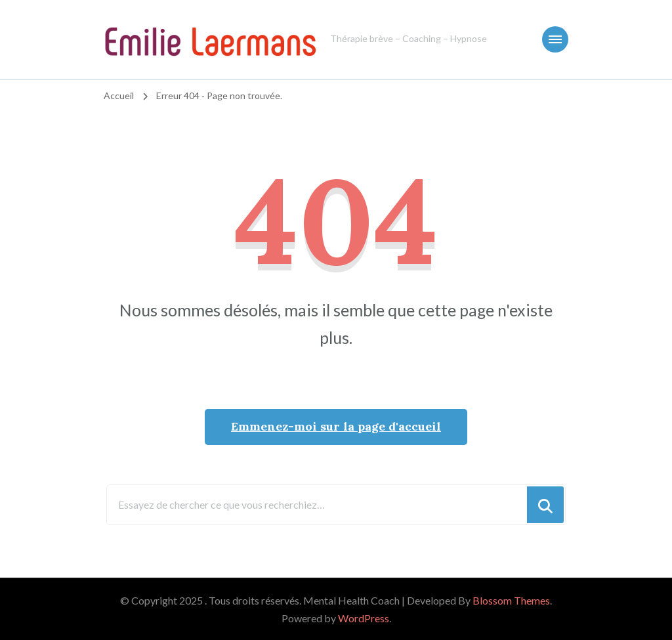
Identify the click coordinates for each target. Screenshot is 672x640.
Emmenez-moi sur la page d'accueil (336, 426)
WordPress (364, 618)
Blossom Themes (511, 600)
